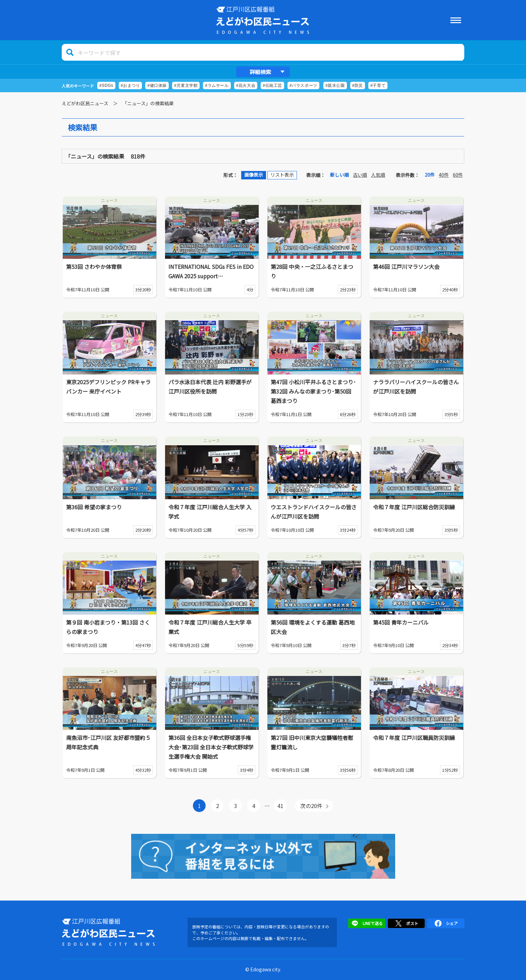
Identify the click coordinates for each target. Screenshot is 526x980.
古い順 (360, 175)
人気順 (378, 175)
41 (280, 806)
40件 (444, 175)
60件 (458, 175)
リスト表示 (282, 175)
